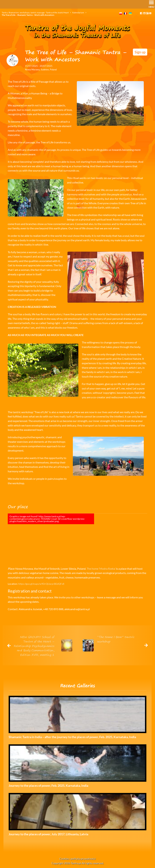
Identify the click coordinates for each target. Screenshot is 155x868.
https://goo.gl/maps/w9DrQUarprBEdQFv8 (41, 584)
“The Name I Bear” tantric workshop (116, 639)
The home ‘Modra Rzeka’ (101, 569)
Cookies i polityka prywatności (77, 859)
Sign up (140, 52)
